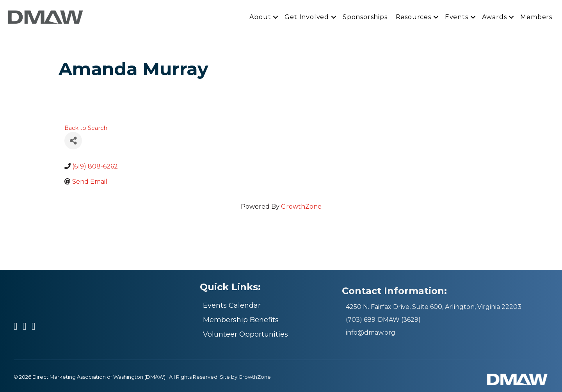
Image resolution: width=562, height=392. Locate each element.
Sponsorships (365, 17)
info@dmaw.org (371, 333)
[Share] (73, 141)
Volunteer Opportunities (245, 334)
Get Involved (307, 17)
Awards (494, 17)
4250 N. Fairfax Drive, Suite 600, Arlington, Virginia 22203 (434, 307)
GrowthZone (301, 207)
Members (536, 17)
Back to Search (86, 128)
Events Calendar (232, 305)
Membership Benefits (241, 320)
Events (457, 17)
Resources (413, 17)
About (260, 17)
